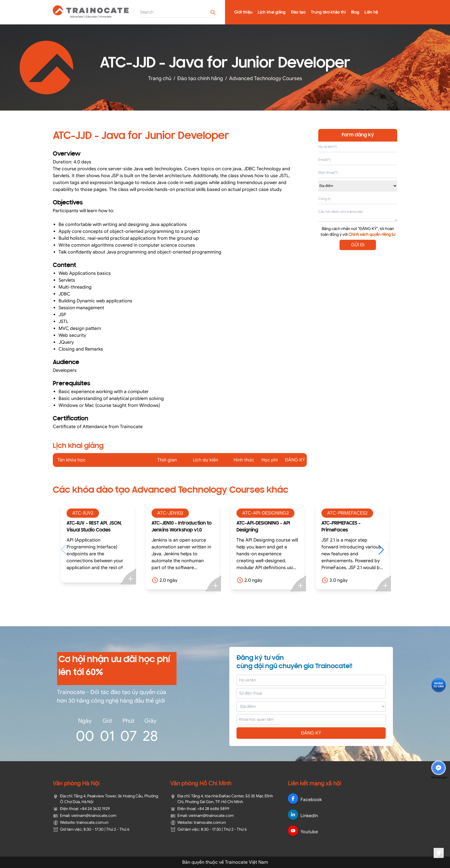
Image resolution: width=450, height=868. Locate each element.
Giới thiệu (243, 12)
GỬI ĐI (358, 245)
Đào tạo (298, 12)
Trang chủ (160, 78)
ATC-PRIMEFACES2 (347, 513)
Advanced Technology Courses (266, 78)
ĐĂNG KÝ (311, 733)
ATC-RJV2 (83, 513)
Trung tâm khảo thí (328, 12)
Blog (355, 12)
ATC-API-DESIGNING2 (265, 513)
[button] (384, 550)
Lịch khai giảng (271, 12)
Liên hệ (371, 12)
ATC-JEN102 (170, 513)
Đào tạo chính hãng (200, 78)
